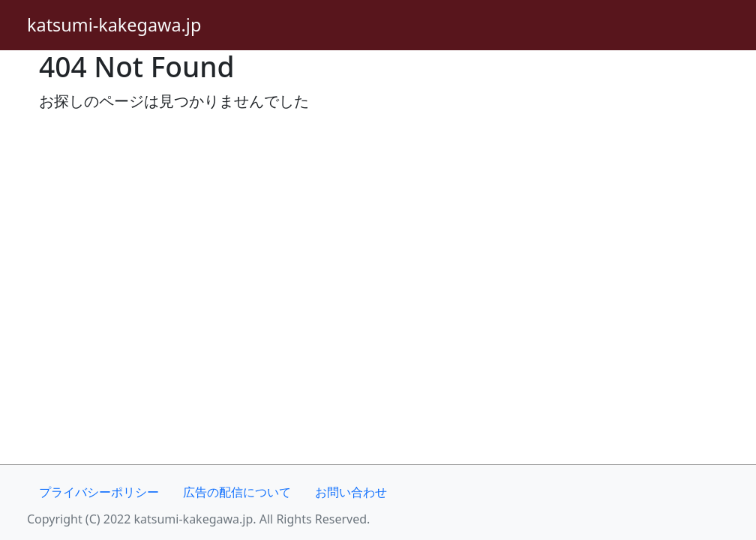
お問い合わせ (351, 492)
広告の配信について (237, 492)
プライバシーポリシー (99, 492)
